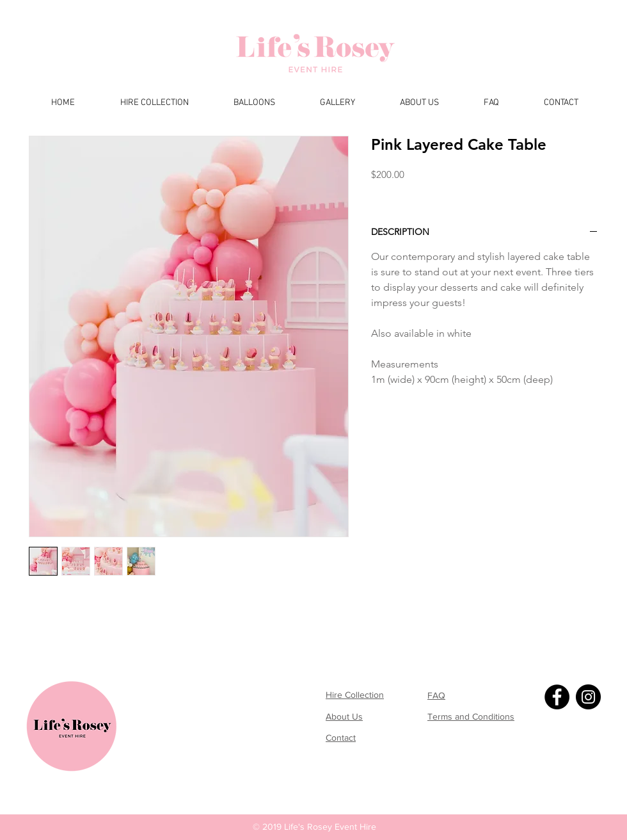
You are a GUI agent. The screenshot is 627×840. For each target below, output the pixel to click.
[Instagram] (588, 697)
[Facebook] (557, 697)
